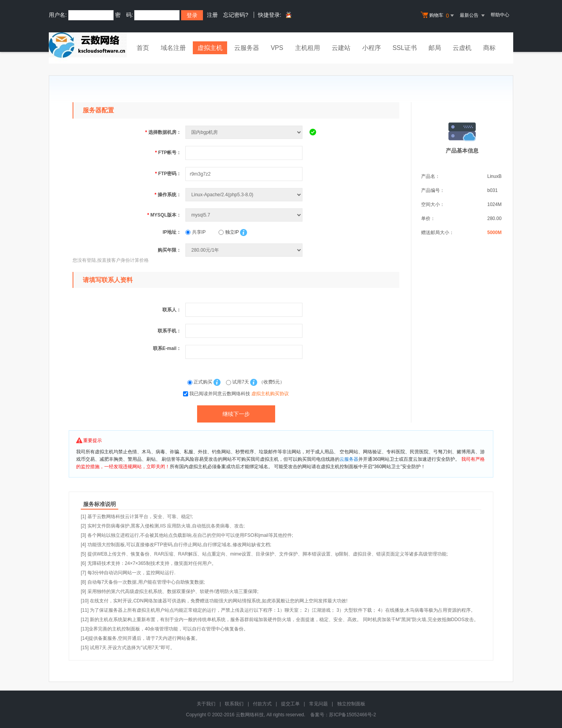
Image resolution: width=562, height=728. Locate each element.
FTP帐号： (168, 153)
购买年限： (169, 250)
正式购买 (201, 382)
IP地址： (172, 232)
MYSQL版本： (164, 215)
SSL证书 (405, 48)
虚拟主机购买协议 (270, 394)
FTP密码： (168, 174)
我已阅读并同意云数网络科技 (239, 394)
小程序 (372, 48)
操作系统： (168, 195)
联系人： (172, 310)
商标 (489, 48)
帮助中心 (500, 15)
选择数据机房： (163, 132)
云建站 (341, 48)
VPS (277, 48)
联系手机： (169, 331)
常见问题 (318, 704)
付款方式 (262, 704)
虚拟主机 (210, 48)
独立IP (229, 232)
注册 (212, 15)
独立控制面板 (351, 704)
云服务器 (247, 48)
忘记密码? (236, 15)
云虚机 (462, 48)
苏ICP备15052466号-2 (352, 715)
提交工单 (290, 704)
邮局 (435, 48)
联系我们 (234, 704)
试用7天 (238, 382)
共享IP (196, 232)
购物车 (438, 16)
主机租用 (308, 48)
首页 (143, 48)
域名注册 (173, 48)
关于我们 (206, 704)
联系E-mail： (167, 348)
